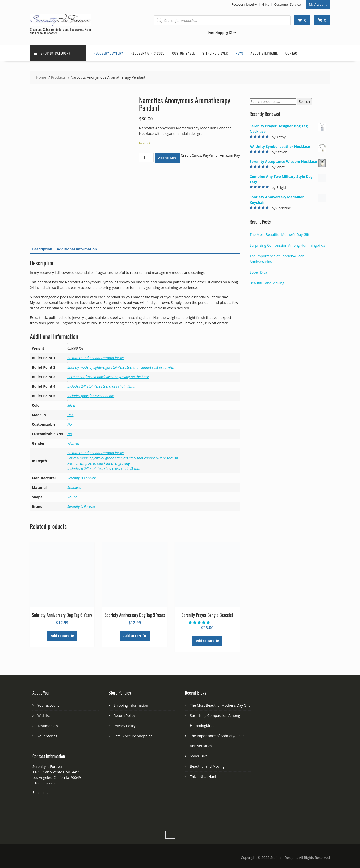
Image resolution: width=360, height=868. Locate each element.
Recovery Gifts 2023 (148, 53)
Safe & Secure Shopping (133, 736)
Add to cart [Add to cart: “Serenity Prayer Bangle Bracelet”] (205, 641)
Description (42, 249)
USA (70, 415)
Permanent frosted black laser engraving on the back (108, 377)
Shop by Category (52, 53)
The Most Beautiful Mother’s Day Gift (280, 234)
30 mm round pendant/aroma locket (96, 358)
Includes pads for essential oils (91, 396)
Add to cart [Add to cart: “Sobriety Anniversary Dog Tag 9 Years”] (132, 636)
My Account (318, 4)
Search (304, 101)
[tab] (42, 249)
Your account (48, 705)
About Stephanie (264, 53)
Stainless (74, 488)
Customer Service (287, 4)
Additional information (77, 249)
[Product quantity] (146, 157)
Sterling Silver (215, 53)
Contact (292, 53)
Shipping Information (131, 705)
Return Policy (124, 716)
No (70, 424)
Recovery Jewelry (244, 4)
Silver (72, 405)
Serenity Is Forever (81, 478)
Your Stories (47, 736)
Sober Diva (258, 272)
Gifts (266, 4)
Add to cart (167, 158)
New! (239, 53)
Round (72, 497)
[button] (200, 622)
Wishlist (44, 716)
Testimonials (48, 726)
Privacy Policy (125, 726)
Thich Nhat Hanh (204, 777)
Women (73, 443)
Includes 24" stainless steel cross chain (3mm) (102, 386)
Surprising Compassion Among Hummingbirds (287, 245)
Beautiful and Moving (267, 283)
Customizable (184, 53)
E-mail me (41, 793)
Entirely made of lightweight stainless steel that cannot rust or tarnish (121, 367)
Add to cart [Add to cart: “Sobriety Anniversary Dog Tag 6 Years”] (60, 636)
